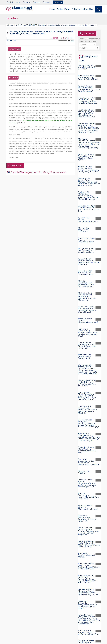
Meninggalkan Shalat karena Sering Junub (85, 357)
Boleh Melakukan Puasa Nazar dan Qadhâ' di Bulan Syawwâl (86, 157)
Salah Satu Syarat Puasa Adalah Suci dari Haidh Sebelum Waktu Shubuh (87, 309)
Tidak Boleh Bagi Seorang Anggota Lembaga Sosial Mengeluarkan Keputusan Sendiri (86, 113)
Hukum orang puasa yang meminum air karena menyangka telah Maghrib (87, 410)
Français (47, 2)
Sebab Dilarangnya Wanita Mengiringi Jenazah (39, 172)
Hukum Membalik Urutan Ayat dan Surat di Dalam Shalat (88, 77)
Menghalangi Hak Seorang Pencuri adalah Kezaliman (86, 250)
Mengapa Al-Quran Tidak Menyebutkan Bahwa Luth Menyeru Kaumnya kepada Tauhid (89, 182)
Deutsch (37, 2)
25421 (55, 38)
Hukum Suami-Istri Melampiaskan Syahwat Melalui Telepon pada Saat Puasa (89, 566)
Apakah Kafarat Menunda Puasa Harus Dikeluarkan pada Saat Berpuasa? (89, 89)
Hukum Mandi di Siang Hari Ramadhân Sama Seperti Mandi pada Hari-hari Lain (87, 579)
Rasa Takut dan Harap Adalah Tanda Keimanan (86, 273)
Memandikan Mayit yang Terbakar (84, 230)
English (10, 2)
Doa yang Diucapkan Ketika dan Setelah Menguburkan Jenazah (89, 462)
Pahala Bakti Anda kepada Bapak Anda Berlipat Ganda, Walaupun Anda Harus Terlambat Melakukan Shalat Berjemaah (88, 128)
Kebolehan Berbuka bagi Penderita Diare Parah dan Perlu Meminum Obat (88, 333)
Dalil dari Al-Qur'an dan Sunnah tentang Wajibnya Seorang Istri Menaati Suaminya (88, 196)
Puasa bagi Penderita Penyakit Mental (87, 555)
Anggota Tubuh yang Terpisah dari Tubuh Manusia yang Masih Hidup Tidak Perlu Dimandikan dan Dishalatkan (89, 619)
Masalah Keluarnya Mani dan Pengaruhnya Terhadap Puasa (86, 284)
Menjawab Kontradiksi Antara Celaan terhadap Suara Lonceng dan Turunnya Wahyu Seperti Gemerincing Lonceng (89, 143)
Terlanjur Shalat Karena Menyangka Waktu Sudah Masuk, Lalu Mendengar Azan (87, 483)
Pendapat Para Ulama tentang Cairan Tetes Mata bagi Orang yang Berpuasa (89, 169)
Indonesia (58, 2)
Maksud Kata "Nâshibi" (84, 472)
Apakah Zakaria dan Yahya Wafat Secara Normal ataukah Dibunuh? (89, 262)
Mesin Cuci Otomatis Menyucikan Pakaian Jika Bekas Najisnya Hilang (88, 605)
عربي (18, 2)
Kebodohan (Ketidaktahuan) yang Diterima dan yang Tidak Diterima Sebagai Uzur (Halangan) (89, 437)
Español (26, 2)
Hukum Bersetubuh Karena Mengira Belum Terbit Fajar (88, 496)
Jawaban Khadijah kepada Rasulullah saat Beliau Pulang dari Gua (89, 209)
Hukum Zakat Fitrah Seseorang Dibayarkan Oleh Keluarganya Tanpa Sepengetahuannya (87, 396)
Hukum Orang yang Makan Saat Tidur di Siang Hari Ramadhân (87, 345)
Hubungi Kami (88, 9)
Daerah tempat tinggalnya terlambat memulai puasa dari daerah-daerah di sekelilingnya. (89, 423)
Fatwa (67, 9)
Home (52, 9)
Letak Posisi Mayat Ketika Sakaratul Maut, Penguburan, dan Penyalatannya (89, 544)
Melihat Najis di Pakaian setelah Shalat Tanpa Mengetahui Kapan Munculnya (87, 297)
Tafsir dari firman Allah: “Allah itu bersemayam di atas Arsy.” (87, 450)
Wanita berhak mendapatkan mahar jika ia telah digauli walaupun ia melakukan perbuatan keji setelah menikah (88, 369)
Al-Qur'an (76, 9)
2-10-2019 (68, 38)
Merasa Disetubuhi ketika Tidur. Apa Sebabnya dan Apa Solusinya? (87, 383)
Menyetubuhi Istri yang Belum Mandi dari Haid (87, 67)
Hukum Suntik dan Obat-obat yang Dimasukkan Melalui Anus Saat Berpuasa (87, 101)
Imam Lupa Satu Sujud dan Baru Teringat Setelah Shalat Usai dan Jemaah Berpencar (89, 531)
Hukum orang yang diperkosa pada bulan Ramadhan (89, 632)
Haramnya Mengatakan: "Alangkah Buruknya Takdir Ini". (87, 518)
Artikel (60, 9)
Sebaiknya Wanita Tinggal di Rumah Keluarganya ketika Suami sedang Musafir (88, 592)
